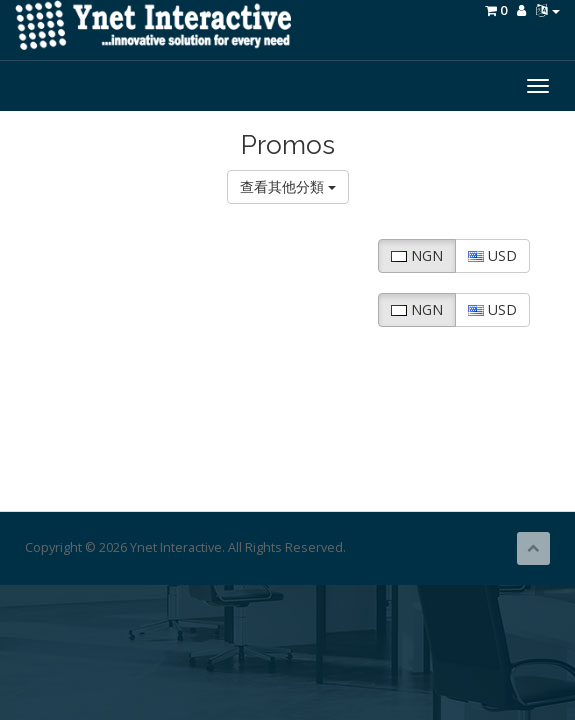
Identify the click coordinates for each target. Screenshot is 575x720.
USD (492, 255)
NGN (417, 255)
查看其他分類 (288, 186)
